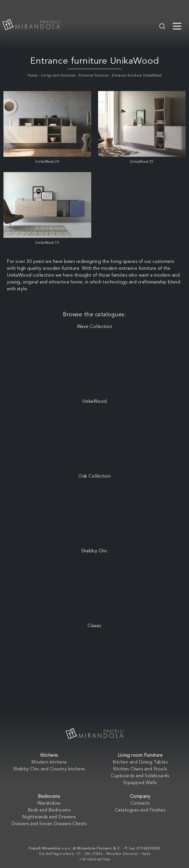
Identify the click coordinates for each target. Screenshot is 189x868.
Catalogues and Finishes (140, 810)
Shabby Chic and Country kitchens (49, 769)
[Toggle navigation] (177, 26)
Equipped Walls (140, 783)
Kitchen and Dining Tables (140, 762)
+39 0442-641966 (94, 860)
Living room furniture (58, 76)
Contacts (140, 803)
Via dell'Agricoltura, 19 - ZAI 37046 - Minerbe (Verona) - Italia (94, 854)
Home (33, 76)
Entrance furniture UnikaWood (137, 76)
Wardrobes (49, 803)
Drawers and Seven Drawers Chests (49, 824)
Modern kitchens (49, 762)
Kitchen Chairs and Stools (140, 769)
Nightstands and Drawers (49, 817)
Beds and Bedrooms (49, 810)
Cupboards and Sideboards (140, 776)
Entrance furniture (94, 76)
